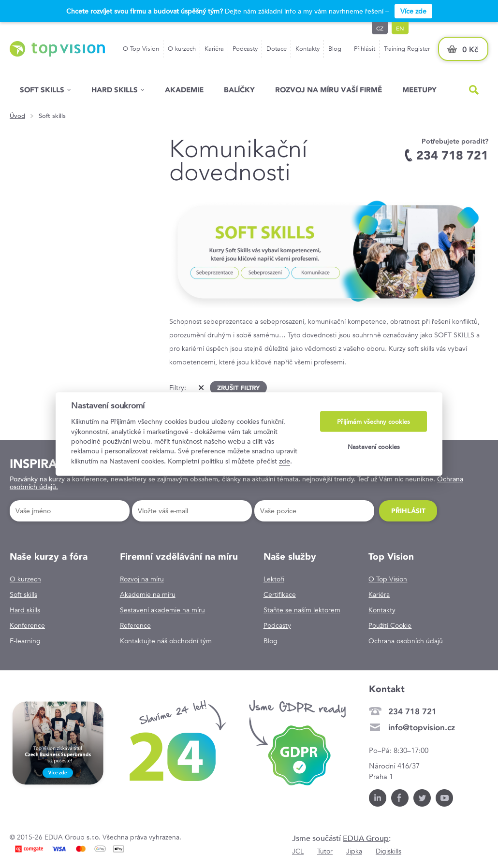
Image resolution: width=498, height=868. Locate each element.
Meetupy (419, 90)
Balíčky (239, 90)
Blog (335, 49)
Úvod (17, 116)
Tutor (325, 851)
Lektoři (274, 579)
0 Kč (470, 50)
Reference (135, 625)
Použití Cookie (390, 625)
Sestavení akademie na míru (162, 610)
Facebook (400, 798)
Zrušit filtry (238, 388)
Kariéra (214, 49)
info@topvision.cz (422, 727)
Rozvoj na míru (142, 579)
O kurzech (182, 49)
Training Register (407, 49)
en (400, 28)
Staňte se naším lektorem (302, 610)
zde (285, 461)
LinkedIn (378, 798)
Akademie (184, 90)
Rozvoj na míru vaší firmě (329, 90)
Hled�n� (474, 90)
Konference (27, 625)
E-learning (25, 641)
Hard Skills (115, 90)
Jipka (354, 851)
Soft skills (42, 90)
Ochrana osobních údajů (406, 641)
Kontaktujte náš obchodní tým (166, 641)
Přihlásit (365, 49)
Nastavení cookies (374, 446)
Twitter (422, 798)
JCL (298, 851)
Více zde (413, 11)
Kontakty (308, 49)
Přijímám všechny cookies (373, 422)
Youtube (444, 798)
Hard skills (25, 610)
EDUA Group (366, 838)
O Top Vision (141, 49)
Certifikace (280, 594)
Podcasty (245, 49)
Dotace (277, 49)
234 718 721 (412, 711)
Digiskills (388, 851)
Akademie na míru (148, 594)
